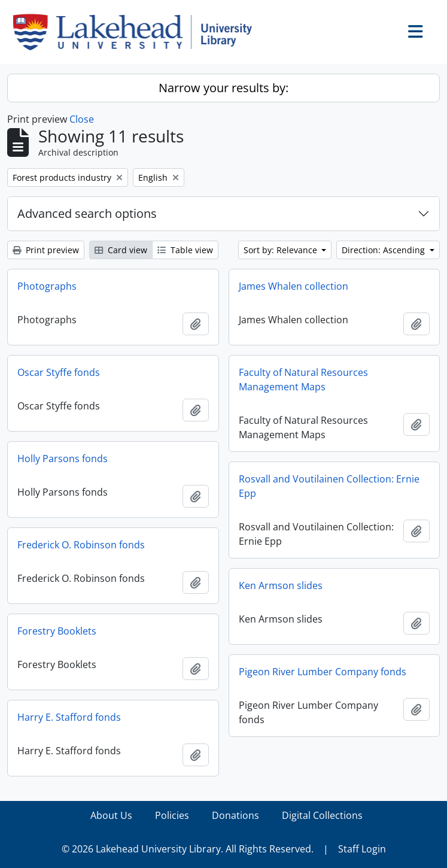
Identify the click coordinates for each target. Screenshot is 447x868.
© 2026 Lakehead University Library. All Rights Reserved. (188, 849)
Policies (172, 815)
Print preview (46, 250)
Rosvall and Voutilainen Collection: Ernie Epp (329, 486)
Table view (185, 250)
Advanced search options (87, 213)
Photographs (47, 286)
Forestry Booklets (57, 631)
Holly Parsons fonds (63, 459)
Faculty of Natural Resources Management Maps (303, 380)
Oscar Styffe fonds (59, 372)
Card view (121, 250)
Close (82, 119)
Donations (235, 815)
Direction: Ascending (384, 250)
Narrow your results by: (223, 88)
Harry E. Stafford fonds (69, 717)
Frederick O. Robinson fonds (81, 545)
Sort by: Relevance (282, 250)
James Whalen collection (294, 286)
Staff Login (362, 849)
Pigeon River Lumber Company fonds (323, 672)
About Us (111, 815)
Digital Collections (322, 815)
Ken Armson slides (281, 585)
